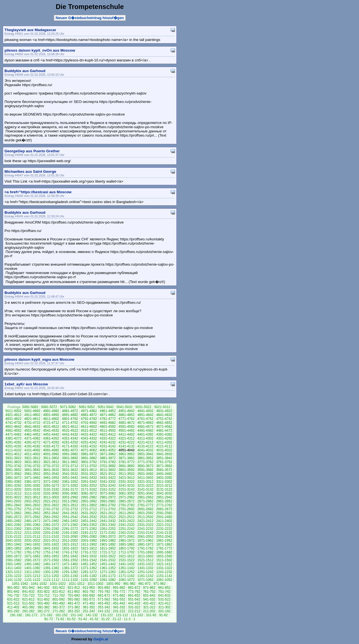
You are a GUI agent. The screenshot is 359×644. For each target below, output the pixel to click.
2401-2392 (13, 525)
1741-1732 (70, 552)
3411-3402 (145, 478)
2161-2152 (126, 533)
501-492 (43, 603)
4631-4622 (51, 427)
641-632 (164, 595)
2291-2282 (51, 529)
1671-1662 (32, 556)
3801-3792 (89, 462)
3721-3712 (70, 466)
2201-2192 (51, 533)
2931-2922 (32, 501)
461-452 (104, 603)
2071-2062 (126, 537)
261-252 (74, 611)
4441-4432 (70, 434)
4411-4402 (126, 434)
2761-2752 (13, 509)
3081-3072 (89, 493)
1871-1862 (164, 544)
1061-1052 (164, 580)
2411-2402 (164, 521)
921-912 (74, 588)
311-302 (164, 607)
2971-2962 (126, 497)
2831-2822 (51, 505)
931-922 (59, 588)
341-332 (119, 607)
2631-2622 (89, 513)
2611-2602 (126, 513)
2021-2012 (51, 540)
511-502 (28, 603)
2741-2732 (51, 509)
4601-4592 (108, 427)
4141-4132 (126, 446)
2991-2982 (89, 497)
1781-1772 (164, 548)
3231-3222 (145, 486)
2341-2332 (126, 525)
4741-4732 (13, 423)
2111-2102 (51, 537)
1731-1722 (89, 552)
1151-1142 (164, 576)
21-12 (117, 619)
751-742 (164, 592)
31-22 (106, 619)
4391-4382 (164, 434)
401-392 (28, 607)
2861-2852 (164, 501)
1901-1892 (108, 544)
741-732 (13, 595)
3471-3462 (32, 478)
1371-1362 (89, 568)
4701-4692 (89, 423)
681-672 (104, 595)
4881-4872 (89, 415)
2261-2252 (108, 529)
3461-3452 (51, 478)
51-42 (83, 619)
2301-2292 (32, 529)
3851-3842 (164, 458)
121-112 (122, 615)
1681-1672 (13, 556)
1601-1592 (164, 556)
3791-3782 (108, 462)
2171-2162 (108, 533)
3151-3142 (126, 489)
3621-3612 (89, 470)
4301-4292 (164, 438)
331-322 (134, 607)
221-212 (134, 611)
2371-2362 (70, 525)
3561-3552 (32, 474)
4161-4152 (89, 446)
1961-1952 (164, 540)
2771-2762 (164, 505)
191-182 (16, 615)
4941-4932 (145, 411)
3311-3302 (164, 482)
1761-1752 (32, 552)
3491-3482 (164, 474)
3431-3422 (108, 478)
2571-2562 (32, 517)
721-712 (43, 595)
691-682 (89, 595)
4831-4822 (13, 419)
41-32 (94, 619)
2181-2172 (89, 533)
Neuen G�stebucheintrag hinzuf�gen (90, 18)
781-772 (119, 592)
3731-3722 (51, 466)
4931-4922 (164, 411)
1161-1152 (145, 576)
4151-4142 (108, 446)
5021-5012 (162, 407)
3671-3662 (164, 466)
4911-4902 (32, 415)
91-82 (163, 615)
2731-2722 (70, 509)
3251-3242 (108, 486)
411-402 (13, 607)
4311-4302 (145, 438)
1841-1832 (51, 548)
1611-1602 (145, 556)
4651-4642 (13, 427)
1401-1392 (32, 568)
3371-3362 (51, 482)
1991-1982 (108, 540)
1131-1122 (32, 580)
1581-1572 (32, 560)
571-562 (104, 599)
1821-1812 (89, 548)
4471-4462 (13, 434)
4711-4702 (70, 423)
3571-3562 (13, 474)
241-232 (104, 611)
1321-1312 (13, 572)
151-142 (77, 615)
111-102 (137, 615)
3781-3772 (126, 462)
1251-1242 (145, 572)
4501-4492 (126, 431)
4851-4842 (145, 415)
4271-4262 (51, 442)
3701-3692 (108, 466)
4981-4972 (70, 411)
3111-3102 (32, 493)
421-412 (164, 603)
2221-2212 (13, 533)
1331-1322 (164, 568)
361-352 (89, 607)
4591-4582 (126, 427)
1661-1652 (51, 556)
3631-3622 (70, 470)
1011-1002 (95, 584)
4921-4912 (13, 415)
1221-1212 (32, 576)
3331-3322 (126, 482)
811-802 (74, 592)
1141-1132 (13, 580)
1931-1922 (51, 544)
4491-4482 (145, 431)
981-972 (144, 584)
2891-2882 (108, 501)
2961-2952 (145, 497)
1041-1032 (39, 584)
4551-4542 (32, 431)
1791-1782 (145, 548)
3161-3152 (108, 489)
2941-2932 (13, 501)
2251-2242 (126, 529)
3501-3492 (145, 474)
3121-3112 (13, 493)
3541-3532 (70, 474)
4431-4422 (89, 434)
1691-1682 (164, 552)
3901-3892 (70, 458)
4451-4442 (51, 434)
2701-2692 (126, 509)
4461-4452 (32, 434)
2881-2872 (126, 501)
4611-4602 (89, 427)
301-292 (13, 611)
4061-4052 (108, 450)
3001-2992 (70, 497)
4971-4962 (89, 411)
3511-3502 (126, 474)
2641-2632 (70, 513)
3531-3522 (89, 474)
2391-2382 (32, 525)
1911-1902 (89, 544)
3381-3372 (32, 482)
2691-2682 (145, 509)
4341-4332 (89, 438)
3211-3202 (13, 489)
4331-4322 (108, 438)
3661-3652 (13, 470)
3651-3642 (32, 470)
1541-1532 (108, 560)
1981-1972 (126, 540)
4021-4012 (13, 454)
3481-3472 (13, 478)
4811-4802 (51, 419)
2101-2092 (70, 537)
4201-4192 (13, 446)
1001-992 (113, 584)
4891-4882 (70, 415)
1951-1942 (13, 544)
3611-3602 (108, 470)
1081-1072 (126, 580)
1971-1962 (145, 540)
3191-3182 (51, 489)
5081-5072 (49, 407)
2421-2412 (145, 521)
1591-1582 (13, 560)
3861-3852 (145, 458)
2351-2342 (108, 525)
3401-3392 (164, 478)
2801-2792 (108, 505)
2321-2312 (164, 525)
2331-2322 (145, 525)
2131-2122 (13, 537)
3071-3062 (108, 493)
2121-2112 (32, 537)
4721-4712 (51, 423)
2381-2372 (51, 525)
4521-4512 (89, 431)
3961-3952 (126, 454)
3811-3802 (70, 462)
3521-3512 (108, 474)
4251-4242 (89, 442)
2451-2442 (89, 521)
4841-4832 (164, 415)
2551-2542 (70, 517)
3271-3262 (70, 486)
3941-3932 (164, 454)
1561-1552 (70, 560)
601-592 (59, 599)
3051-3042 (145, 493)
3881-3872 (108, 458)
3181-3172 (70, 489)
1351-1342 (126, 568)
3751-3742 (13, 466)
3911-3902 (51, 458)
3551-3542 (51, 474)
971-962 (160, 584)
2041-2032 (13, 540)
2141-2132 (164, 533)
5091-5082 (30, 407)
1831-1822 (70, 548)
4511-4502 (108, 431)
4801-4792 (70, 419)
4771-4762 (126, 419)
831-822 (43, 592)
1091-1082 (108, 580)
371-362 (74, 607)
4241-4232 (108, 442)
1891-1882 (126, 544)
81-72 (49, 619)
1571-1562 (51, 560)
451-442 (119, 603)
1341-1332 (145, 568)
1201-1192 (70, 576)
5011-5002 (13, 411)
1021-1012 (76, 584)
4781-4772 (108, 419)
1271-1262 (108, 572)
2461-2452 (70, 521)
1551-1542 (89, 560)
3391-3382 (13, 482)
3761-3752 (164, 462)
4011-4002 (32, 454)
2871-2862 (145, 501)
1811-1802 (108, 548)
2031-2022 (32, 540)
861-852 (164, 588)
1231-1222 (13, 576)
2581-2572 (13, 517)
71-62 (60, 619)
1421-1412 (164, 564)
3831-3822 (32, 462)
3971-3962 (108, 454)
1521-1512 (145, 560)
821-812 (59, 592)
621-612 (28, 599)
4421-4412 (108, 434)
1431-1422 (145, 564)
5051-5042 (106, 407)
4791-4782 (89, 419)
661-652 (134, 595)
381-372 (59, 607)
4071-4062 (89, 450)
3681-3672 (145, 466)
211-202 (149, 611)
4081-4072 (70, 450)
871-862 (149, 588)
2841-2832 (32, 505)
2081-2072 (108, 537)
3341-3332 (108, 482)
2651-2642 (51, 513)
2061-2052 (145, 537)
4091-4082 (51, 450)
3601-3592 (126, 470)
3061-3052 (126, 493)
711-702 (59, 595)
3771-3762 (145, 462)
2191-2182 (70, 533)
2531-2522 (108, 517)
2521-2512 (126, 517)
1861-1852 (13, 548)
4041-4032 (145, 450)
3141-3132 (145, 489)
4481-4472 (164, 431)
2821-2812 (70, 505)
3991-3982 (70, 454)
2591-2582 (164, 513)
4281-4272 (32, 442)
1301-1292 (51, 572)
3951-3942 (145, 454)
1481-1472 (51, 564)
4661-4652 (164, 423)
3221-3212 (164, 486)
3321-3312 (145, 482)
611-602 (43, 599)
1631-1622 (108, 556)
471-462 (89, 603)
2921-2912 (51, 501)
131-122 (107, 615)
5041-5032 (124, 407)
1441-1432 (126, 564)
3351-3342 (89, 482)
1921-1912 (70, 544)
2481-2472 (32, 521)
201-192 (164, 611)
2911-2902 (70, 501)
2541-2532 (89, 517)
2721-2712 (89, 509)
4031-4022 (164, 450)
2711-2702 (108, 509)
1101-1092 (89, 580)
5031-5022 (143, 407)
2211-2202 (32, 533)
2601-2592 (145, 513)
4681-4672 (126, 423)
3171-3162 (89, 489)
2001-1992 (89, 540)
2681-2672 (164, 509)
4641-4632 (32, 427)
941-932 (43, 588)
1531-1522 (126, 560)
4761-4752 (145, 419)
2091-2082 (89, 537)
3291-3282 (32, 486)
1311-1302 (32, 572)
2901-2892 (89, 501)
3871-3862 (126, 458)
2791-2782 (126, 505)
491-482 (59, 603)
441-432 (134, 603)
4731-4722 (32, 423)
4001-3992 (51, 454)
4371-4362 (32, 438)
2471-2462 (51, 521)
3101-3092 (51, 493)
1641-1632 (89, 556)
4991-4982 (51, 411)
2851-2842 (13, 505)
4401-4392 (145, 434)
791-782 (104, 592)
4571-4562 (164, 427)
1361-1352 (108, 568)
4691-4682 (108, 423)
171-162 (46, 615)
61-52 (71, 619)
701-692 (74, 595)
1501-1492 (13, 564)
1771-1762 (13, 552)
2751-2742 (32, 509)
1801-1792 (126, 548)
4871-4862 (108, 415)
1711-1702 (126, 552)
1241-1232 (164, 572)
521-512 (13, 603)
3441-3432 (89, 478)
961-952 (13, 588)
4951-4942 (126, 411)
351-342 (104, 607)
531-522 (164, 599)
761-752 (149, 592)
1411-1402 (13, 568)
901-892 (104, 588)
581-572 (89, 599)
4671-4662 (145, 423)
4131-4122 (145, 446)
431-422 (149, 603)
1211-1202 (51, 576)
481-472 (74, 603)
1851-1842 (32, 548)
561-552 (119, 599)
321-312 (149, 607)
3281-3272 (51, 486)
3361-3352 (70, 482)
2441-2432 (108, 521)
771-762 (134, 592)
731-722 (28, 595)
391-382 (43, 607)
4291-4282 (13, 442)
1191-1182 (89, 576)
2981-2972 (108, 497)
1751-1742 (51, 552)
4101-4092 (32, 450)
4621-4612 (70, 427)
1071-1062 (145, 580)
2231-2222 (164, 529)
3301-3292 (13, 486)
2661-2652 (32, 513)
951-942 (28, 588)
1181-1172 (108, 576)
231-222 (119, 611)
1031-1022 (58, 584)
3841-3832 (13, 462)
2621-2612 (108, 513)
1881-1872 (145, 544)
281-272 (43, 611)
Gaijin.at (101, 639)
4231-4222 (126, 442)
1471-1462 (70, 564)
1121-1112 (51, 580)
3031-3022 (13, 497)
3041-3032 (164, 493)
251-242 (89, 611)
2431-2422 (126, 521)
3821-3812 (51, 462)
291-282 (28, 611)
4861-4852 (126, 415)
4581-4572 (145, 427)
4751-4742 (164, 419)
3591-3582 (145, 470)
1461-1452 (89, 564)
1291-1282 (70, 572)
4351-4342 (70, 438)
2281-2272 (70, 529)
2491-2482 (13, 521)
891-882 (119, 588)
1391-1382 (51, 568)
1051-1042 (20, 584)
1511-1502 (164, 560)
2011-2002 (70, 540)
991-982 (129, 584)
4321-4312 (126, 438)
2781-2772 (145, 505)
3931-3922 (13, 458)
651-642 (149, 595)
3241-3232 (126, 486)
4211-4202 (164, 442)
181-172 (31, 615)
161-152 (61, 615)
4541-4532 (51, 431)
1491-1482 (32, 564)
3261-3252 (89, 486)
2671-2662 (13, 513)
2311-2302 (13, 529)
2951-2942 (164, 497)
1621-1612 (126, 556)
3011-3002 (51, 497)
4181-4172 (51, 446)
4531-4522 (70, 431)
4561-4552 (13, 431)
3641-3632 (51, 470)
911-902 (89, 588)
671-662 (119, 595)
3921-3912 (32, 458)
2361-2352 (89, 525)
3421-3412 (126, 478)
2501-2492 (164, 517)
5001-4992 (32, 411)
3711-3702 (89, 466)
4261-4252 (70, 442)
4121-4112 (164, 446)
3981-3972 (89, 454)
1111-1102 (70, 580)
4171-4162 (70, 446)
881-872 (134, 588)
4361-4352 (51, 438)
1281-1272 (89, 572)
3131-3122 (164, 489)
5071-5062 (68, 407)
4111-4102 (13, 450)
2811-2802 (89, 505)
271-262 (59, 611)
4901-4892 (51, 415)
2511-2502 (145, 517)
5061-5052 (87, 407)
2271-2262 (89, 529)
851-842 (13, 592)
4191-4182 (32, 446)
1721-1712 (108, 552)
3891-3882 (89, 458)
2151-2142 (145, 533)
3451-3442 (70, 478)
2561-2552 (51, 517)
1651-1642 (70, 556)
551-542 (134, 599)
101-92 (151, 615)
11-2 (127, 619)
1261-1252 (126, 572)
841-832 (28, 592)
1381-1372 (70, 568)
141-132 (92, 615)
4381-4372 (13, 438)
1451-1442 (108, 564)
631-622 (13, 599)
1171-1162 (126, 576)
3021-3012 (32, 497)
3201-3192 (32, 489)
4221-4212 (145, 442)
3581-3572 (164, 470)
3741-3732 (32, 466)
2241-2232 (145, 529)
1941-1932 (32, 544)
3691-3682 (126, 466)
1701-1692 (145, 552)
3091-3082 (70, 493)
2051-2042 (164, 537)
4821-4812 (32, 419)
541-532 (149, 599)
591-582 (74, 599)
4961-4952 (108, 411)
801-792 (89, 592)
